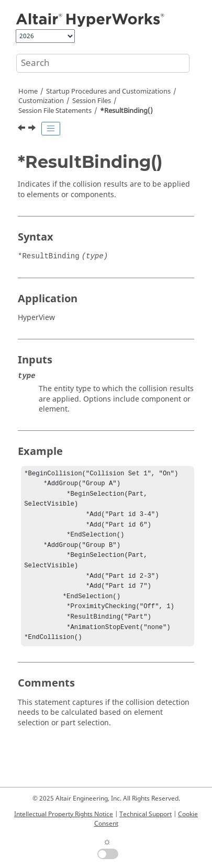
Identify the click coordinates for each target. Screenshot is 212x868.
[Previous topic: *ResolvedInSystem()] (23, 129)
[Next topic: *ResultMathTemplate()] (33, 129)
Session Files (92, 101)
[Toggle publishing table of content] (51, 129)
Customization (41, 101)
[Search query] (103, 63)
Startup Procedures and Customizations (108, 92)
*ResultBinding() (126, 111)
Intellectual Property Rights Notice (64, 814)
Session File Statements (55, 111)
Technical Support (146, 814)
